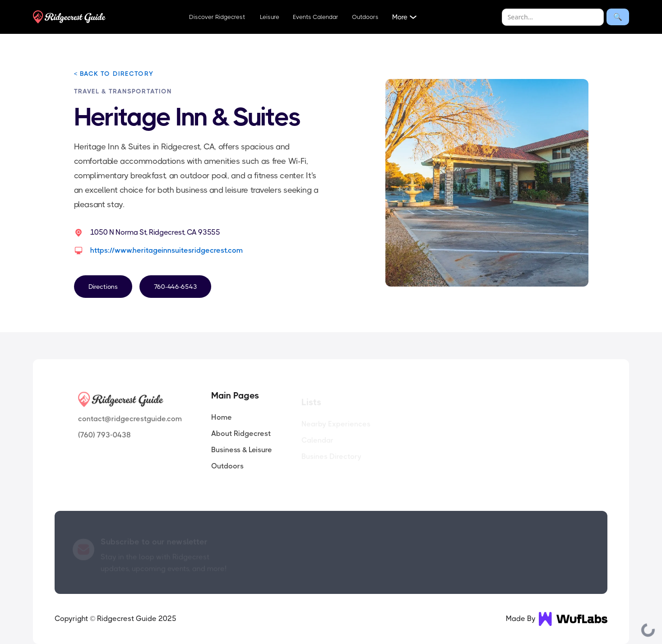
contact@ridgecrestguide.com (130, 420)
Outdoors (365, 17)
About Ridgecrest (241, 433)
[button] (405, 17)
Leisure (269, 17)
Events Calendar (316, 17)
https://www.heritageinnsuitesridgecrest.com (167, 250)
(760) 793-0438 (104, 436)
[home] (69, 17)
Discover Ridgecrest (217, 17)
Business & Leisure (242, 450)
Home (222, 417)
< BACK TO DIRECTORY (114, 74)
